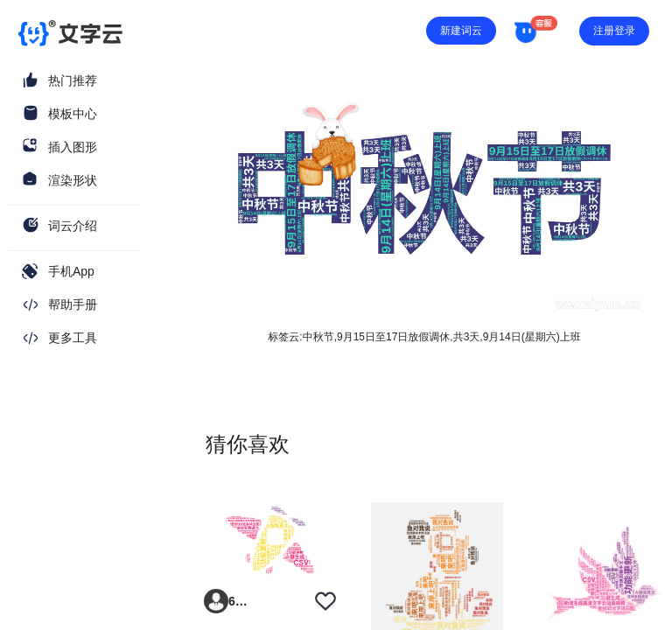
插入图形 (73, 147)
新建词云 (461, 31)
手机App (71, 271)
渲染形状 (73, 180)
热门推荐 (73, 80)
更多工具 (73, 338)
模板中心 (73, 114)
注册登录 (614, 31)
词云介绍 (73, 226)
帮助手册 (73, 304)
